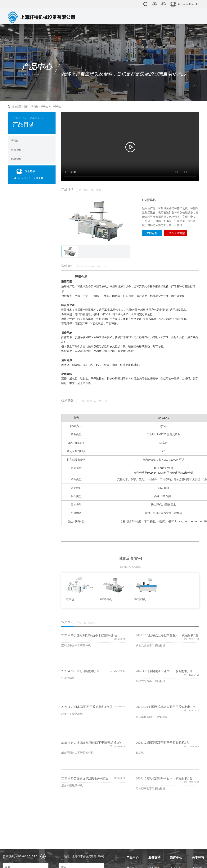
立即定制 (152, 233)
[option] (80, 589)
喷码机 (35, 107)
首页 (26, 107)
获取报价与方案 (176, 233)
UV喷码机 (16, 150)
